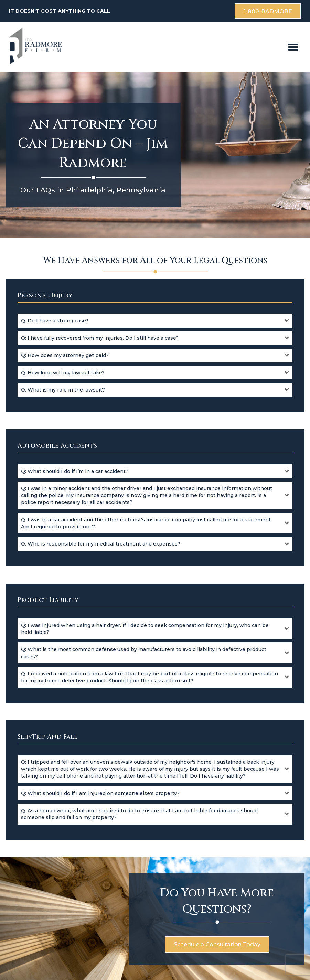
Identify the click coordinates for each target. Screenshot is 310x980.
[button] (155, 321)
